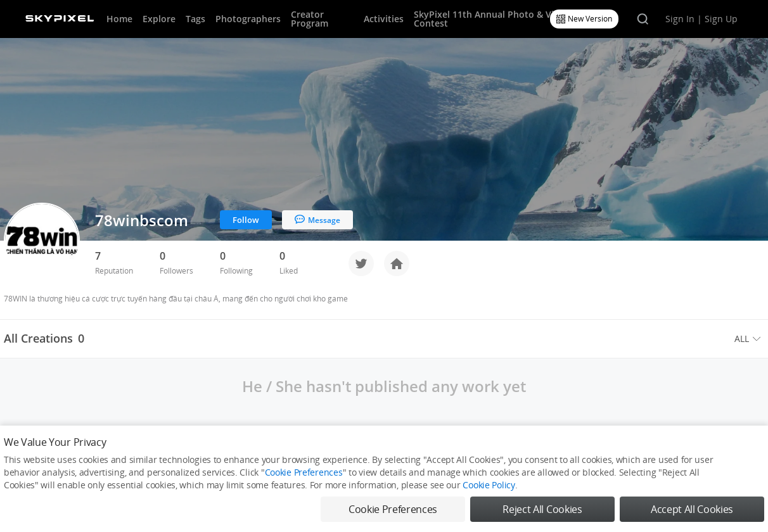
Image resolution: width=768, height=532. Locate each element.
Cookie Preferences (304, 472)
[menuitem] (749, 339)
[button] (749, 339)
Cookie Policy (489, 485)
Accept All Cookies (692, 509)
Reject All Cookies (542, 509)
